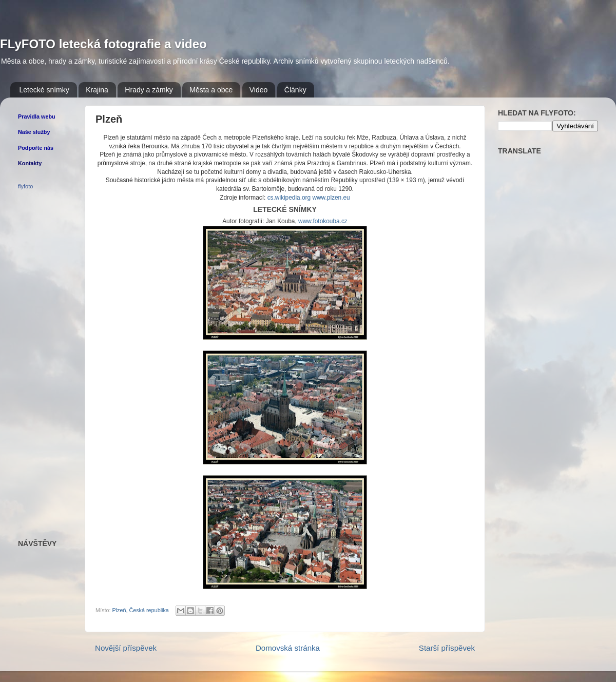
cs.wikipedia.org (289, 198)
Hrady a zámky (149, 90)
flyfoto (25, 186)
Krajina (97, 90)
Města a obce (211, 90)
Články (295, 90)
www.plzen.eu (331, 198)
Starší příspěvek (447, 648)
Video (259, 90)
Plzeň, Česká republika (140, 610)
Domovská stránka (288, 648)
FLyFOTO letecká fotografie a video (103, 44)
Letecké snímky (44, 90)
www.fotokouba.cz (323, 221)
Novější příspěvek (126, 648)
